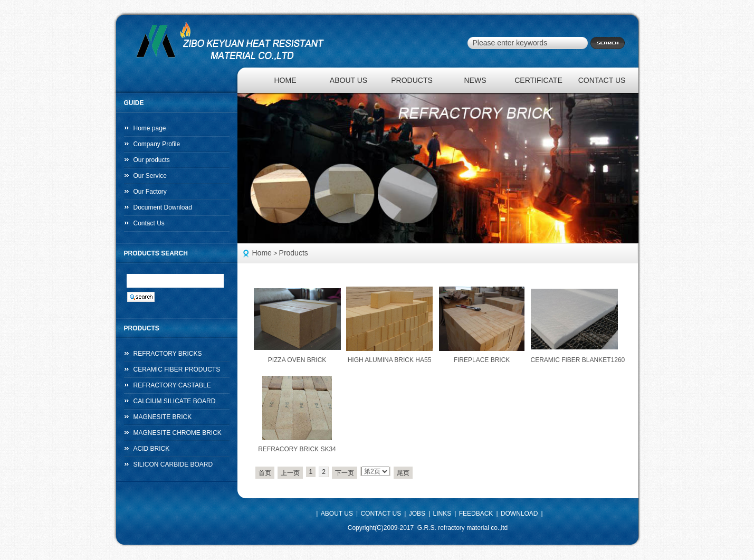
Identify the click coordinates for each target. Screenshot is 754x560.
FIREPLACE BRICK (482, 360)
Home (262, 253)
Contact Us (149, 223)
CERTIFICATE (538, 80)
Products (294, 253)
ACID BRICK (152, 449)
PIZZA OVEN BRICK (297, 360)
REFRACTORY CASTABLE (172, 385)
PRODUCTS (412, 80)
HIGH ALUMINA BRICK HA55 (390, 360)
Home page (150, 128)
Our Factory (150, 192)
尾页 (403, 473)
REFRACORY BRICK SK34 (297, 449)
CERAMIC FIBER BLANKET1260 (578, 360)
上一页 (290, 473)
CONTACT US (602, 80)
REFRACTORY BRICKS (168, 354)
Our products (152, 160)
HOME (285, 80)
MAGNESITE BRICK (163, 417)
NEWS (475, 80)
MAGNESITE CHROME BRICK (178, 433)
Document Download (163, 207)
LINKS (442, 514)
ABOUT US (349, 80)
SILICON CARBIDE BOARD (173, 464)
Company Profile (157, 144)
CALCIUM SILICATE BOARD (175, 401)
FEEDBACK (476, 514)
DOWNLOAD (519, 514)
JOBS (417, 514)
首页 (265, 473)
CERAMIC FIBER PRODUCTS (177, 369)
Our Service (150, 176)
